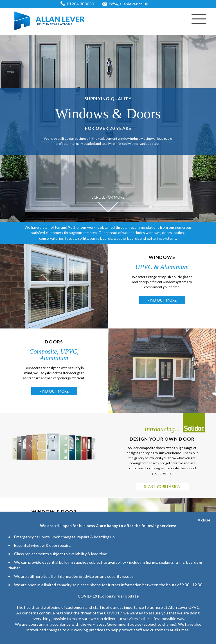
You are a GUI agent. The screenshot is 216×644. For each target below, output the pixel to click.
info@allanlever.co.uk (129, 4)
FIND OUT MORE (162, 300)
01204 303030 (81, 4)
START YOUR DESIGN (162, 487)
